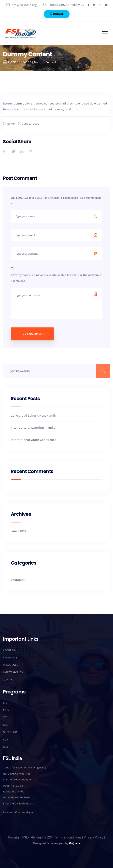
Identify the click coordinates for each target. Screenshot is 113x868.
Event (26, 62)
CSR (6, 747)
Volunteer (18, 580)
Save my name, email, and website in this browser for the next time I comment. (56, 278)
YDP (5, 740)
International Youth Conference (33, 440)
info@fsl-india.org (22, 5)
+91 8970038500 (55, 5)
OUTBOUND (10, 732)
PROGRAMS (10, 658)
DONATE (57, 14)
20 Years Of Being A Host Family (34, 416)
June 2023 (18, 531)
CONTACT (9, 680)
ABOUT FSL (10, 650)
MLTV (6, 710)
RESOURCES (11, 665)
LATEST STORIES (13, 672)
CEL (5, 725)
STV (5, 703)
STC (5, 717)
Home (11, 62)
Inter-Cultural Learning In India (33, 428)
